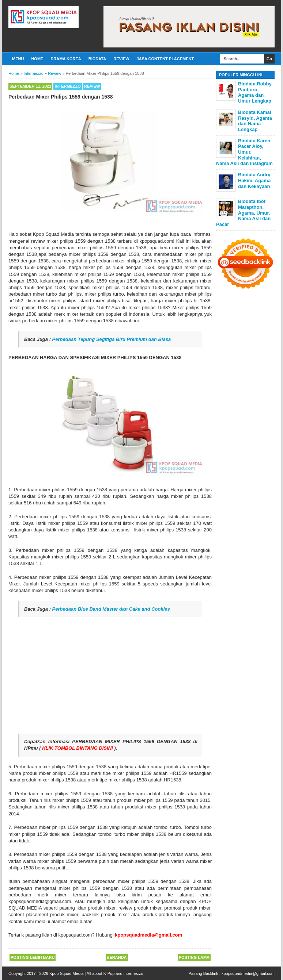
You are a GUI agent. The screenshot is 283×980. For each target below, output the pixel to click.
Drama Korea (66, 59)
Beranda (117, 957)
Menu (18, 59)
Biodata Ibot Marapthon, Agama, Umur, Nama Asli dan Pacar (243, 213)
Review (121, 59)
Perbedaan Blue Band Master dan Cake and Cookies (111, 609)
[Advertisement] (110, 676)
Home (37, 59)
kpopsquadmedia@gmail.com (248, 973)
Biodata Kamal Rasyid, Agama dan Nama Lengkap (255, 121)
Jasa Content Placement (165, 59)
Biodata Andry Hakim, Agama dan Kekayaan (254, 180)
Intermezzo (68, 86)
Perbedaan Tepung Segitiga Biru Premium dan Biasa (112, 339)
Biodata (97, 59)
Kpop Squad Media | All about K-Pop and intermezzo (96, 973)
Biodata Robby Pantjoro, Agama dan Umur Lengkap (255, 92)
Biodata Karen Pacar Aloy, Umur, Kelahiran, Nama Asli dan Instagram (244, 152)
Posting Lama (194, 957)
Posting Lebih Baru (33, 957)
